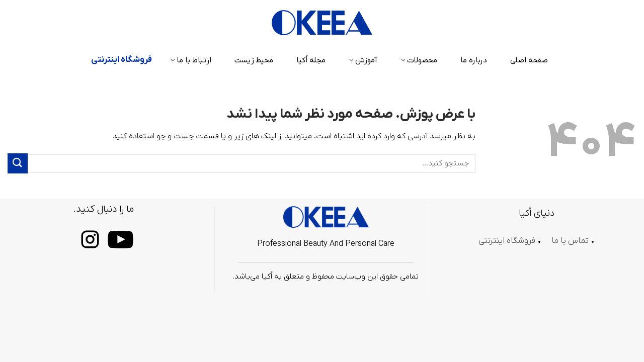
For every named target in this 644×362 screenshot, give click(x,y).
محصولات (419, 60)
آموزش (363, 60)
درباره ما (474, 60)
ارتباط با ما (191, 60)
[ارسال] (18, 163)
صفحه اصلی (529, 60)
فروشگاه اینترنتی (122, 60)
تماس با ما (570, 241)
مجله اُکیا (311, 60)
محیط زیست (254, 60)
